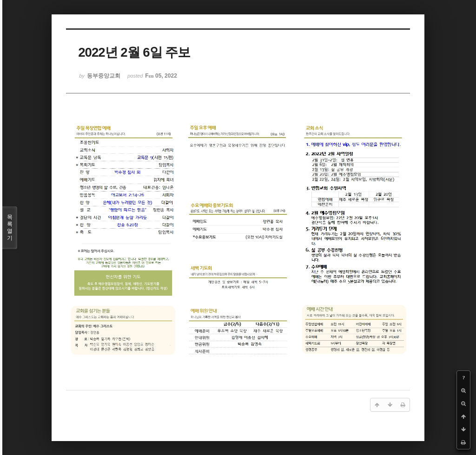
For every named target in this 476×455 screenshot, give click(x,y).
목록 (10, 228)
